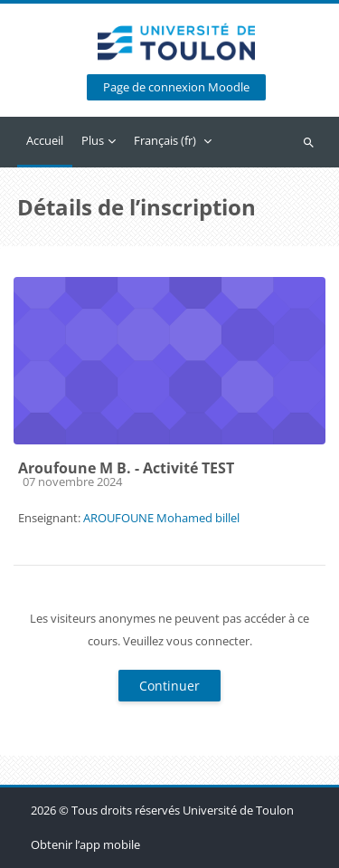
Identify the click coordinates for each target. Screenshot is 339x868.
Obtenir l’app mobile (85, 844)
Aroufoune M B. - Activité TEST (126, 468)
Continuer (169, 686)
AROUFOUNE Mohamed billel (161, 518)
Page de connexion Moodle (176, 87)
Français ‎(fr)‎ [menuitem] (165, 140)
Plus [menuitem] (93, 140)
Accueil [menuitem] (45, 140)
